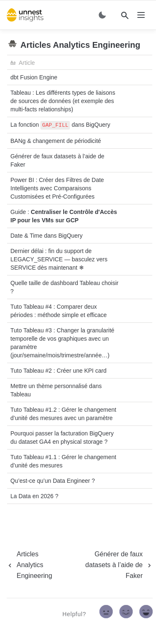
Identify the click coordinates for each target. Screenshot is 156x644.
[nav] (141, 15)
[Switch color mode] (102, 15)
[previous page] (36, 565)
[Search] (125, 15)
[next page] (111, 565)
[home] (25, 15)
